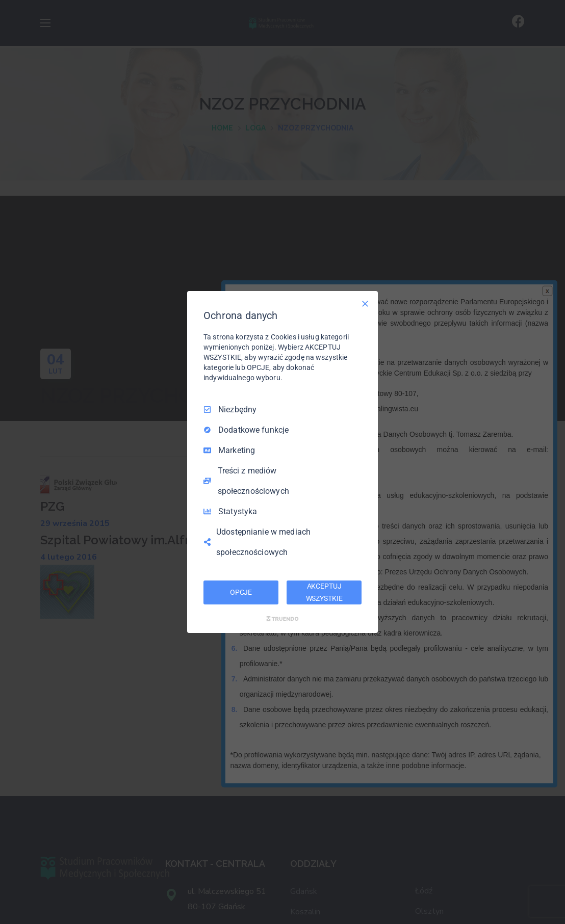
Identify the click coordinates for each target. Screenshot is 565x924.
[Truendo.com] (282, 619)
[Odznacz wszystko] (365, 304)
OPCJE (241, 592)
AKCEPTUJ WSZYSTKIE (324, 592)
